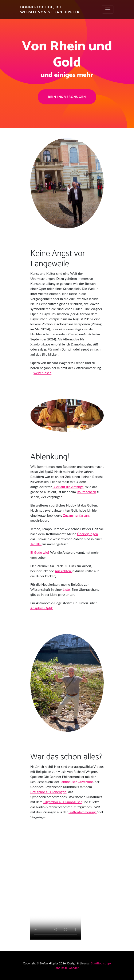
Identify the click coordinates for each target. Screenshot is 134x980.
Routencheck (86, 492)
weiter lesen (42, 373)
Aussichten (63, 571)
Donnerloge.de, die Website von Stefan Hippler (50, 9)
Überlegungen (88, 534)
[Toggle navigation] (108, 9)
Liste (66, 589)
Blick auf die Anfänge (68, 487)
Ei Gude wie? (40, 552)
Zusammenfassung (77, 515)
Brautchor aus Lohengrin (48, 792)
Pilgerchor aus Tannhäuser (63, 802)
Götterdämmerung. (82, 812)
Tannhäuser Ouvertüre (76, 782)
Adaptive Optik (42, 608)
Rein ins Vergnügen (67, 97)
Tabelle (36, 544)
